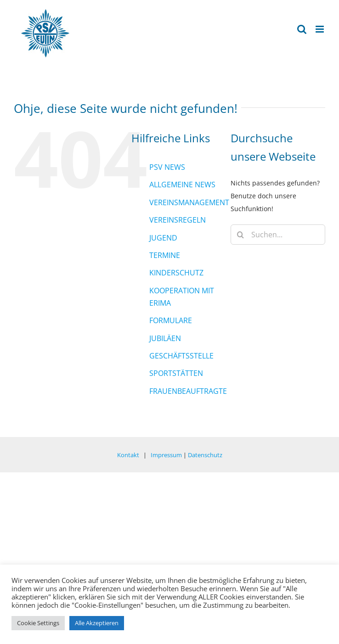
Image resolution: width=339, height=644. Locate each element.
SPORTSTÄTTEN (176, 373)
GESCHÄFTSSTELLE (181, 356)
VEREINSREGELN (178, 220)
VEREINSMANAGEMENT (189, 202)
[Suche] (241, 235)
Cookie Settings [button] (38, 623)
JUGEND (163, 238)
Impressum (166, 455)
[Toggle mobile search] (302, 29)
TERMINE (165, 255)
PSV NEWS (167, 167)
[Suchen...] (278, 235)
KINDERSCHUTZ (176, 273)
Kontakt (128, 455)
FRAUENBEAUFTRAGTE (188, 391)
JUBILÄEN (165, 338)
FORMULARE (171, 320)
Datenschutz (205, 455)
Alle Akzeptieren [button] (97, 623)
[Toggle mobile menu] (320, 29)
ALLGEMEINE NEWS (182, 185)
